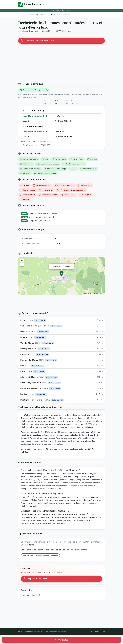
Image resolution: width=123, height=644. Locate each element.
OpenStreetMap (99, 294)
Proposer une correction (55, 632)
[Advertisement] (61, 64)
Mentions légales (98, 632)
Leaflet (88, 294)
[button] (61, 273)
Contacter (61, 640)
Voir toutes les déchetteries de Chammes (40, 556)
